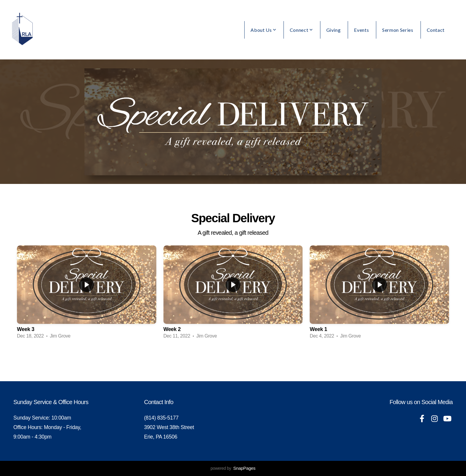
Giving (334, 30)
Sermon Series (398, 30)
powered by (233, 468)
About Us (263, 30)
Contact (436, 30)
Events (361, 30)
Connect (301, 30)
